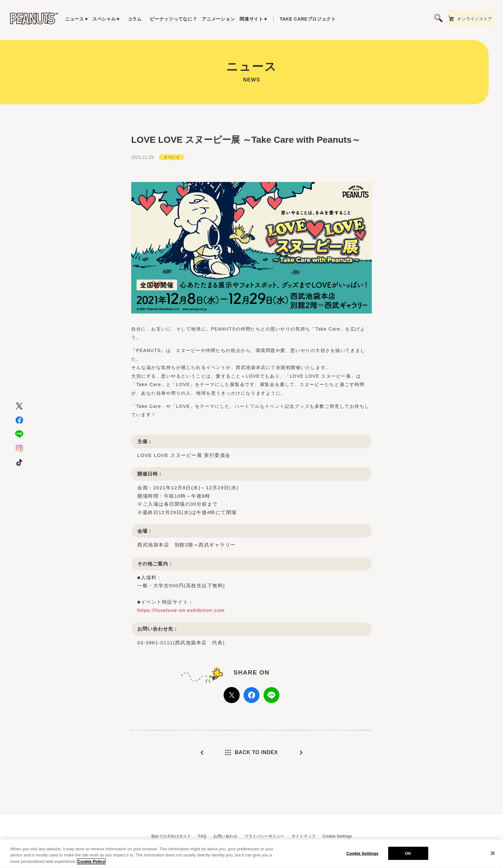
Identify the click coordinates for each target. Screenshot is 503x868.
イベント (172, 180)
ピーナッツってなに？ (173, 19)
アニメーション (218, 19)
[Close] (493, 857)
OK (408, 857)
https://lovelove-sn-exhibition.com (181, 633)
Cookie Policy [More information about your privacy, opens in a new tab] (91, 865)
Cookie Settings (337, 836)
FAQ (202, 836)
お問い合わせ (225, 836)
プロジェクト (308, 19)
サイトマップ (304, 836)
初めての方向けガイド (171, 836)
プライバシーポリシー (264, 836)
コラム (135, 19)
